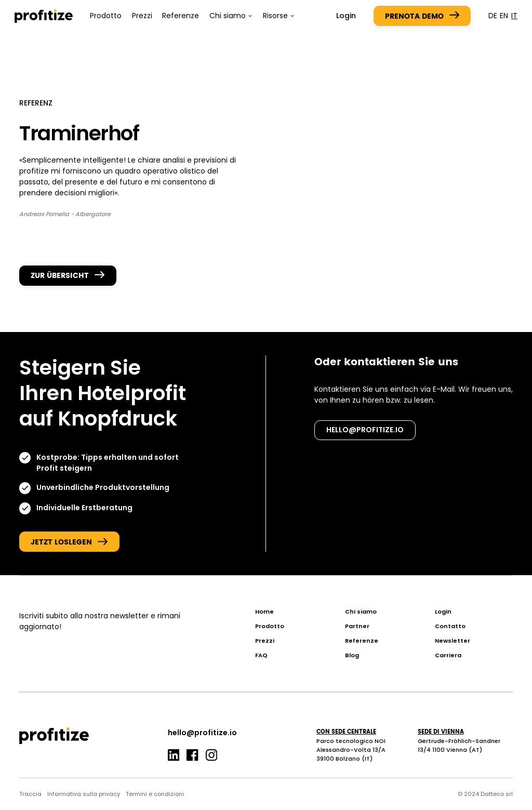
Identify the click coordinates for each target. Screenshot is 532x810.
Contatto (450, 626)
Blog (352, 655)
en (504, 16)
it (514, 16)
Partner (357, 626)
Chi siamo (361, 612)
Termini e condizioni (155, 794)
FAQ (261, 655)
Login (346, 16)
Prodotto (106, 16)
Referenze (181, 16)
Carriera (448, 655)
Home (264, 612)
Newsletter (453, 641)
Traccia (30, 794)
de (493, 16)
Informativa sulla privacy (84, 794)
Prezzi (142, 16)
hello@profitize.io (365, 430)
